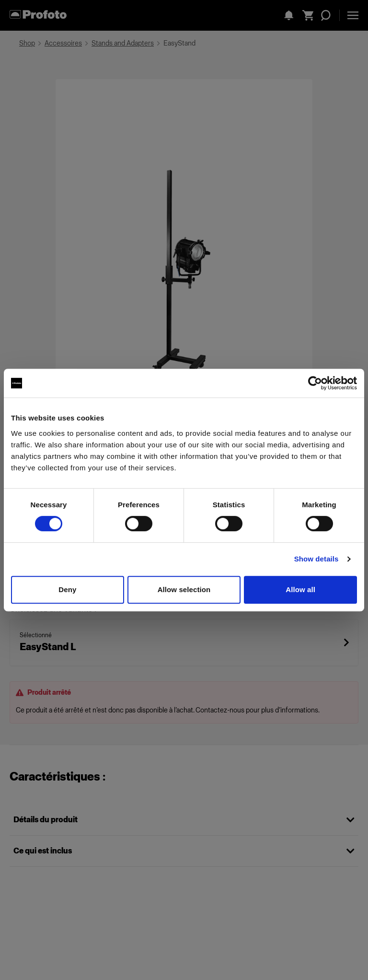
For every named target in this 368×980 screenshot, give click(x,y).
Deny (67, 589)
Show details (316, 559)
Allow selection (184, 589)
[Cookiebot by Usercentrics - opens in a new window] (315, 383)
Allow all (300, 589)
